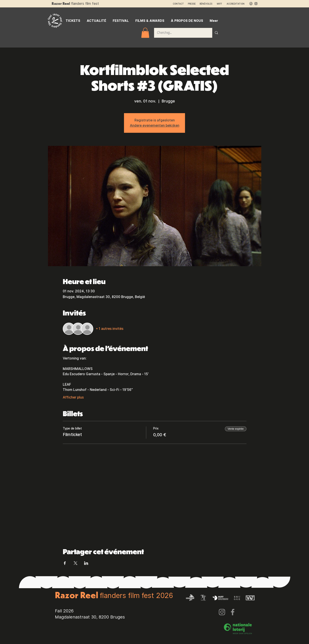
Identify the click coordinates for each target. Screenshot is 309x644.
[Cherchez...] (180, 33)
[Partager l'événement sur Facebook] (65, 563)
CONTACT (178, 4)
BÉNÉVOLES (206, 4)
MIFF (221, 4)
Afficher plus (73, 397)
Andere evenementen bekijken (155, 125)
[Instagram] (222, 612)
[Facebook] (233, 612)
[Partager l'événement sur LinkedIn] (86, 563)
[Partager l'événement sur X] (76, 563)
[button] (145, 33)
